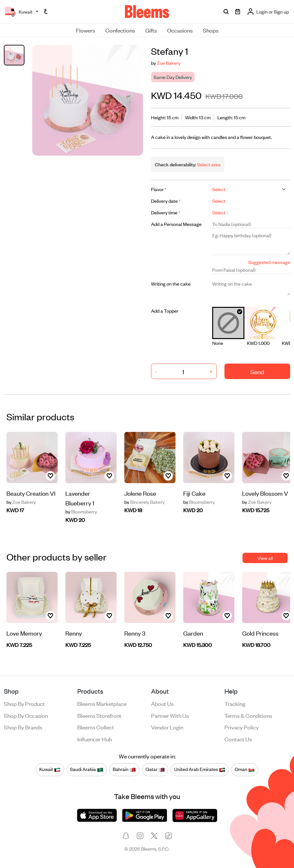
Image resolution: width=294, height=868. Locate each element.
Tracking (235, 703)
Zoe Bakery (169, 63)
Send (257, 371)
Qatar (155, 769)
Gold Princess (260, 633)
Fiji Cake (194, 493)
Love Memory (24, 633)
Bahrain (124, 769)
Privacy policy (242, 727)
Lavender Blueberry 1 (80, 498)
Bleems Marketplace (102, 703)
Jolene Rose (140, 493)
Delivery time (166, 212)
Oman (245, 769)
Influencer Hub (95, 739)
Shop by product (24, 703)
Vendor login (167, 727)
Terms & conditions (248, 715)
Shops (211, 30)
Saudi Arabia (87, 769)
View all (265, 558)
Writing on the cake (171, 283)
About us (162, 703)
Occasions (180, 30)
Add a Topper (165, 311)
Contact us (238, 739)
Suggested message (269, 262)
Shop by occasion (26, 715)
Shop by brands (23, 727)
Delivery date (166, 201)
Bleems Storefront (99, 715)
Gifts (151, 30)
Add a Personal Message (176, 224)
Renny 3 (135, 633)
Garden (193, 633)
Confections (120, 30)
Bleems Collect (96, 727)
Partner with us (170, 715)
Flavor (159, 189)
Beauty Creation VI (31, 493)
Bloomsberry (81, 512)
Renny (74, 633)
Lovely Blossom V (265, 493)
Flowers (85, 30)
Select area (208, 164)
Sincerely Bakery (144, 502)
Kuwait (50, 769)
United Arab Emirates (200, 769)
